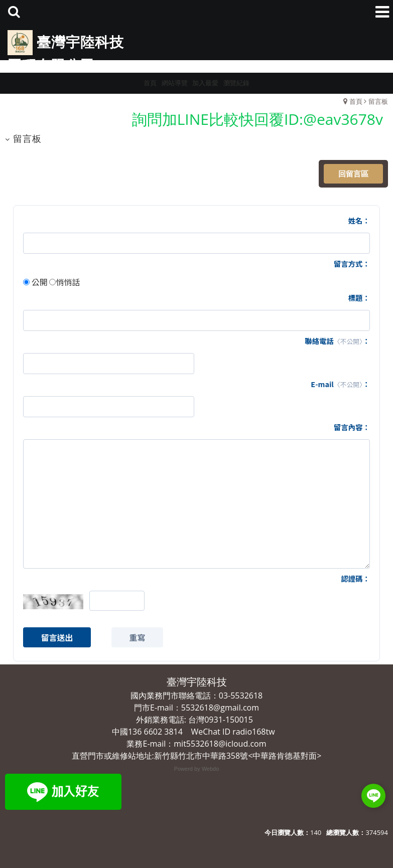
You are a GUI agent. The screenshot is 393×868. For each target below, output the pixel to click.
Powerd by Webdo (197, 769)
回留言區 (353, 173)
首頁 (356, 101)
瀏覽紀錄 (236, 83)
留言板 (378, 101)
